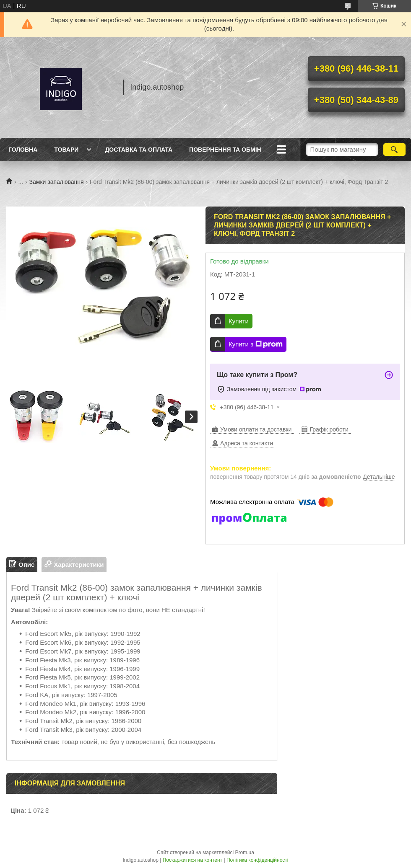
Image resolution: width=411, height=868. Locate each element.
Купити (239, 321)
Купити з (256, 344)
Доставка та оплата (139, 150)
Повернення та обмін (225, 150)
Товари (66, 150)
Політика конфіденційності (258, 860)
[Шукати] (394, 150)
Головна (23, 150)
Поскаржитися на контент (192, 860)
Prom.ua (245, 852)
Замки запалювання (57, 182)
